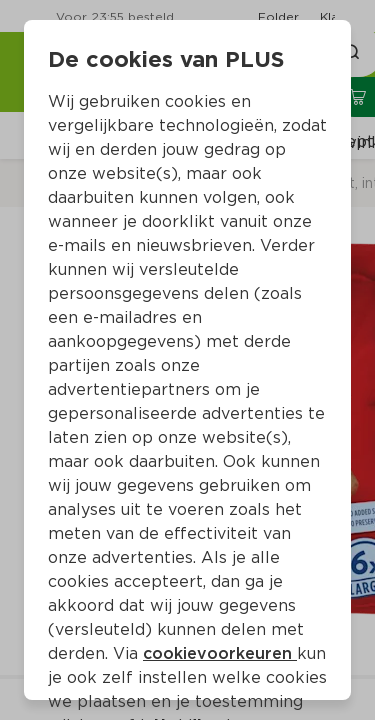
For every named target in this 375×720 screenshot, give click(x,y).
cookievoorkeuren (220, 653)
